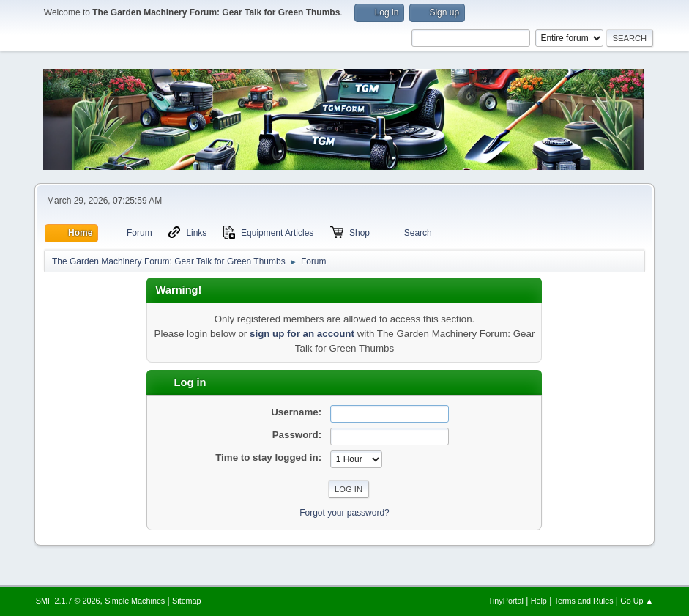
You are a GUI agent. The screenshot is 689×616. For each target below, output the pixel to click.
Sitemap (187, 601)
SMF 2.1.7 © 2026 (68, 601)
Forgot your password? (344, 513)
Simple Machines (135, 601)
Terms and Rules (584, 601)
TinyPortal (506, 601)
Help (539, 601)
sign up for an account (302, 334)
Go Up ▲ (637, 601)
